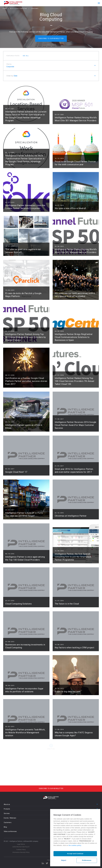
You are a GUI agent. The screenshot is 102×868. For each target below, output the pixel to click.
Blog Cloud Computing (19, 9)
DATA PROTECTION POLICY (21, 847)
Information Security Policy (21, 852)
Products (7, 809)
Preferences (87, 860)
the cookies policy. (75, 845)
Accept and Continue (75, 854)
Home (5, 9)
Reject (64, 860)
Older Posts (51, 749)
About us (7, 804)
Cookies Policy (21, 850)
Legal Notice (21, 844)
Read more (26, 104)
